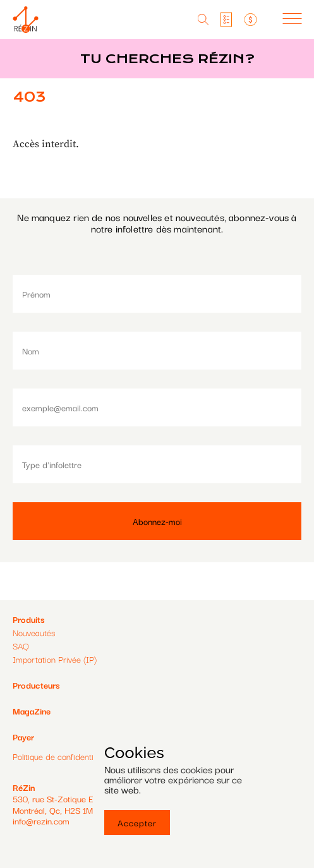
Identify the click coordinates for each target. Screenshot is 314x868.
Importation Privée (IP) (55, 659)
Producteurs (36, 685)
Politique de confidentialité (60, 756)
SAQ (21, 646)
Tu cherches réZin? (167, 59)
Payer (23, 737)
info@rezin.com (41, 821)
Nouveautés (34, 632)
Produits (29, 619)
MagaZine (32, 711)
